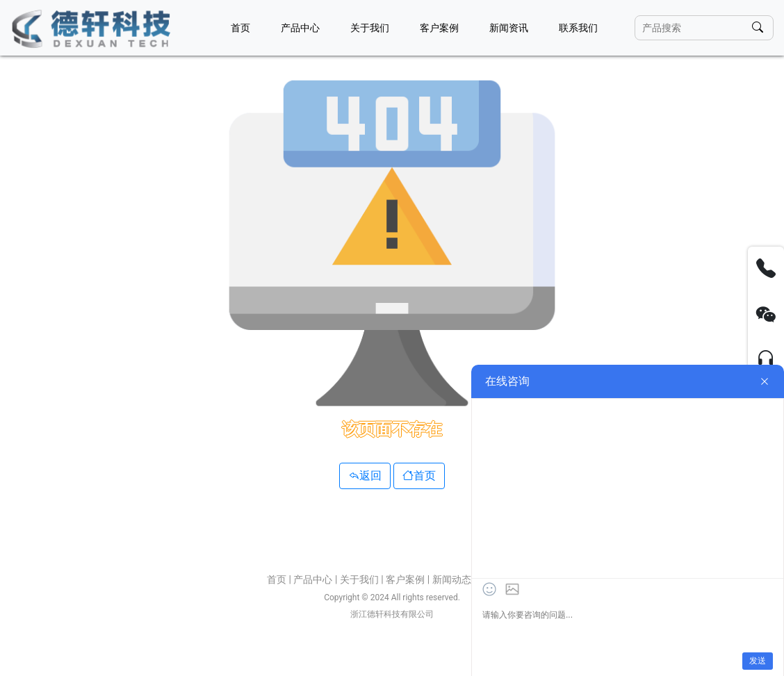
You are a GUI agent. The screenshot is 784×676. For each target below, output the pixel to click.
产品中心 (300, 28)
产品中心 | (316, 579)
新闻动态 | (455, 579)
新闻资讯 (509, 28)
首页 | (280, 579)
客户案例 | (409, 579)
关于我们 (370, 28)
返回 (365, 476)
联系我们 (578, 28)
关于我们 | (363, 579)
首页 (240, 28)
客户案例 (439, 28)
